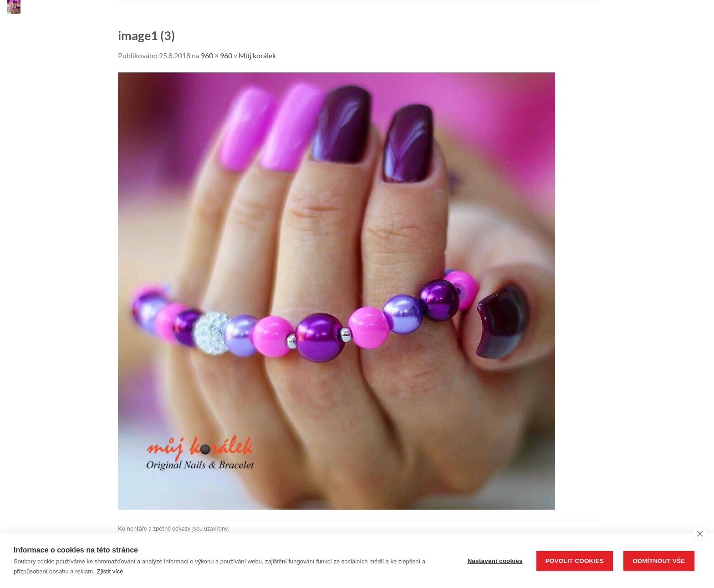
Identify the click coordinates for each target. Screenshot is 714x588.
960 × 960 (217, 55)
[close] (700, 533)
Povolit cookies (575, 561)
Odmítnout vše (659, 561)
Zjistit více (110, 571)
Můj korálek (257, 55)
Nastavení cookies (495, 561)
